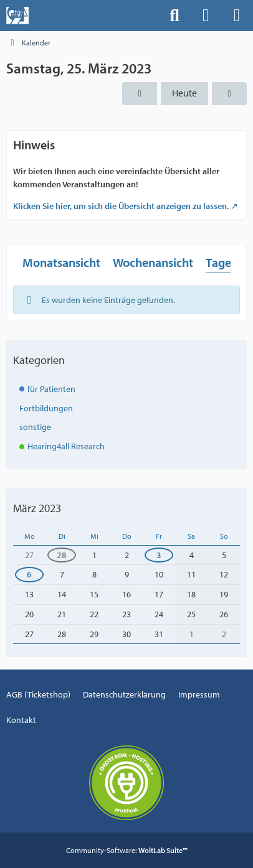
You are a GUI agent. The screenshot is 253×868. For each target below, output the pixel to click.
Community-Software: (127, 850)
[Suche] (174, 16)
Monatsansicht (61, 262)
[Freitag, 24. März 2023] (140, 94)
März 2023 (37, 508)
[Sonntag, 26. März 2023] (229, 94)
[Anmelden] (206, 16)
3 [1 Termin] (159, 555)
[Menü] (237, 16)
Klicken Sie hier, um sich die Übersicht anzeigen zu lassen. (121, 206)
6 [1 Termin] (29, 574)
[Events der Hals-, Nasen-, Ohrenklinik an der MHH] (17, 16)
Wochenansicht (153, 262)
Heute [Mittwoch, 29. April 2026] (184, 93)
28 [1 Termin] (62, 555)
